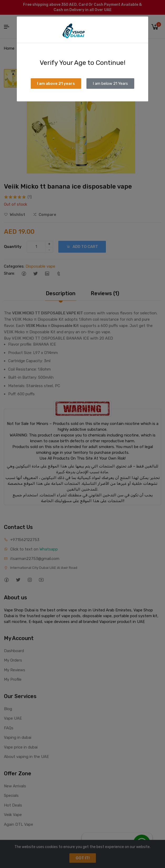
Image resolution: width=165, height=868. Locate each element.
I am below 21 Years (110, 84)
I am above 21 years (56, 84)
